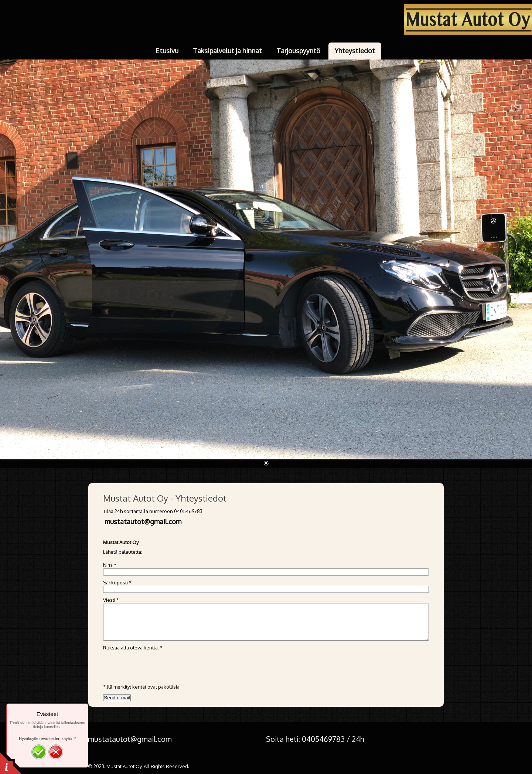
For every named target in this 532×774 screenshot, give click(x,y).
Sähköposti (117, 583)
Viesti (111, 600)
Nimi (110, 565)
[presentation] (159, 665)
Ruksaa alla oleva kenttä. (133, 648)
